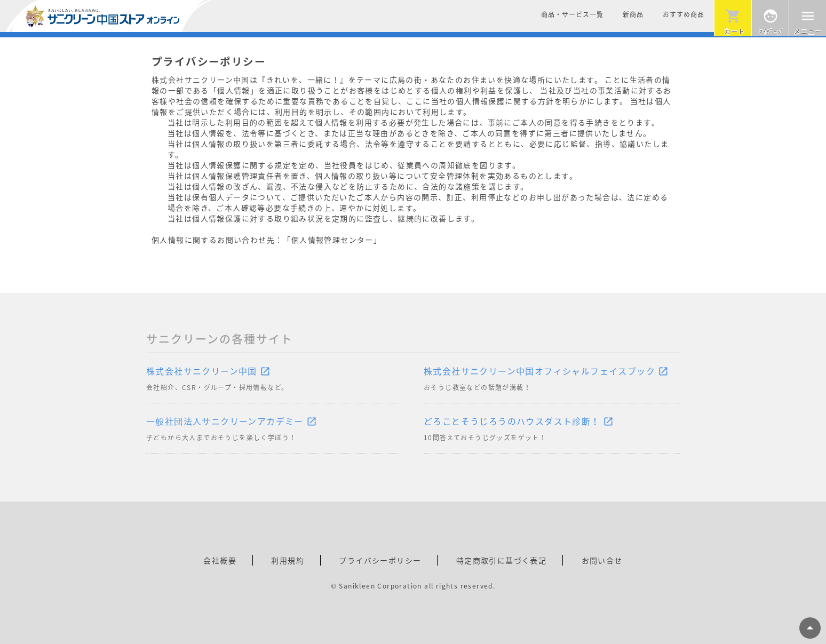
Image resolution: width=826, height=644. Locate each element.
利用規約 (288, 560)
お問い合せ (602, 560)
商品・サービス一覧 (572, 14)
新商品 (633, 14)
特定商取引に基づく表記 (501, 560)
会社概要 (220, 560)
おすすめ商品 (684, 14)
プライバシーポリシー (380, 560)
